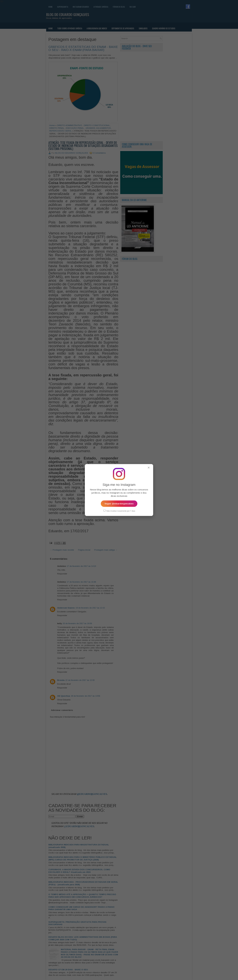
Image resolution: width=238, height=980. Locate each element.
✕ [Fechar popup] (149, 467)
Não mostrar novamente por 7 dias (119, 511)
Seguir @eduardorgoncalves (119, 503)
